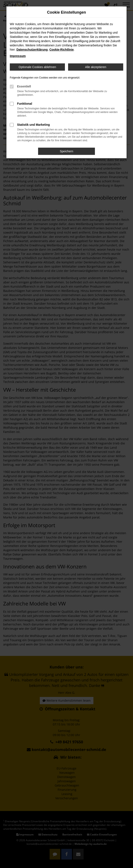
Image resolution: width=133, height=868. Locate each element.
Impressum (18, 56)
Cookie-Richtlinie (61, 50)
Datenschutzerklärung (32, 50)
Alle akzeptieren (96, 67)
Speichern (66, 151)
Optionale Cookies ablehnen (37, 67)
